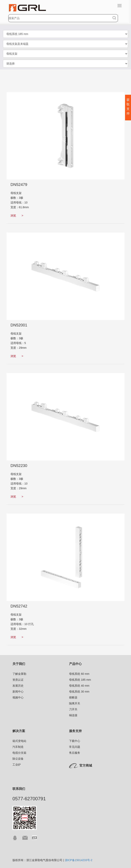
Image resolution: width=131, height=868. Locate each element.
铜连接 (73, 715)
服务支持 (75, 731)
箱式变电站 (19, 741)
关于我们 (19, 664)
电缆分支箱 (19, 753)
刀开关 (73, 709)
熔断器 (73, 697)
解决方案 (19, 731)
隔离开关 (75, 703)
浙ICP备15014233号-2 (79, 860)
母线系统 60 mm (79, 674)
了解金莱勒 (19, 674)
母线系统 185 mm (80, 680)
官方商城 (86, 765)
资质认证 (18, 680)
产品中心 (75, 664)
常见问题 (75, 747)
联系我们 (19, 789)
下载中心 (75, 741)
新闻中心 (18, 692)
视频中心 (18, 697)
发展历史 (18, 686)
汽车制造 (18, 747)
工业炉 (17, 765)
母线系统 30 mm (79, 692)
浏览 (17, 216)
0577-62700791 (29, 799)
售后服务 (75, 753)
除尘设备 (18, 759)
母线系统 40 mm (79, 686)
